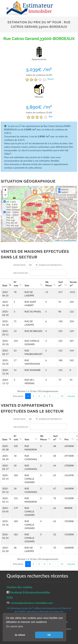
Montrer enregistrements (38, 265)
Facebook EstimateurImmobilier (30, 592)
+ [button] (5, 190)
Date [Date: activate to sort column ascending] (5, 285)
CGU (10, 597)
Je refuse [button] (20, 635)
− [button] (5, 195)
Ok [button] (49, 635)
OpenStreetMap (70, 241)
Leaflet (57, 241)
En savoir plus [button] (15, 626)
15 (62, 396)
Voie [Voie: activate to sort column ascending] (27, 285)
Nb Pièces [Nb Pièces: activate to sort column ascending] (49, 284)
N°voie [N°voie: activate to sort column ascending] (16, 284)
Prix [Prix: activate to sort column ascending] (66, 439)
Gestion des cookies (19, 587)
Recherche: (40, 273)
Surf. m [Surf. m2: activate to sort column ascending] (61, 284)
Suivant (71, 396)
